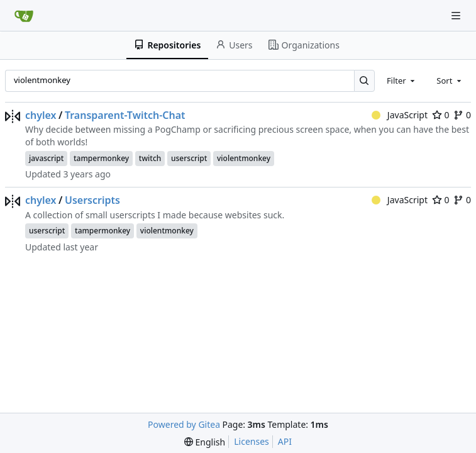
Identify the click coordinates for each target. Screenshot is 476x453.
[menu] (205, 442)
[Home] (24, 16)
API (285, 441)
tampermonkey (101, 158)
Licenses (252, 441)
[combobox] (402, 81)
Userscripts (92, 200)
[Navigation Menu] (457, 15)
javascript (46, 158)
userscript (189, 158)
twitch (150, 158)
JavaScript (400, 115)
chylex (41, 115)
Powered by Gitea (184, 424)
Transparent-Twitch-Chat (125, 115)
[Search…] (364, 81)
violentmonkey (244, 158)
